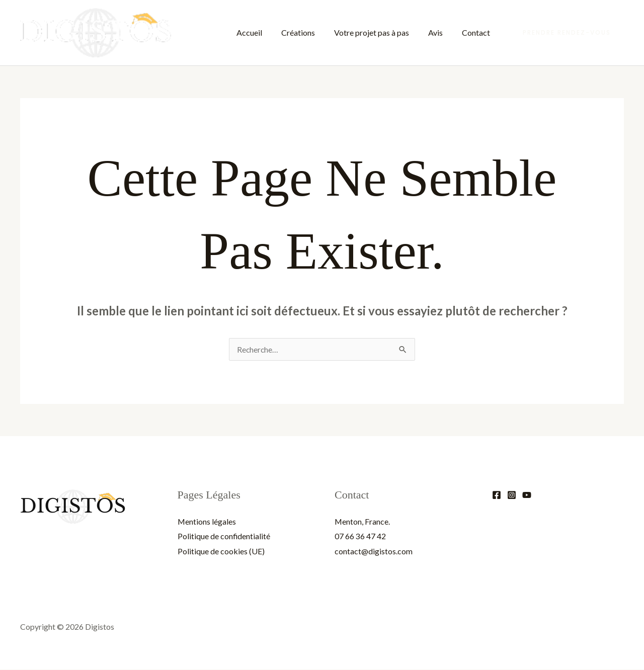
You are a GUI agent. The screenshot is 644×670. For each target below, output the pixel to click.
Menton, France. (363, 521)
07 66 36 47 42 (360, 536)
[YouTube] (527, 495)
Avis (440, 32)
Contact (477, 32)
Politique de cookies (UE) (221, 551)
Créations (309, 32)
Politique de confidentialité (224, 536)
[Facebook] (497, 495)
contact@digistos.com (374, 551)
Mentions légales (207, 521)
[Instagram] (512, 495)
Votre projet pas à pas (379, 32)
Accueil (263, 32)
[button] (567, 33)
